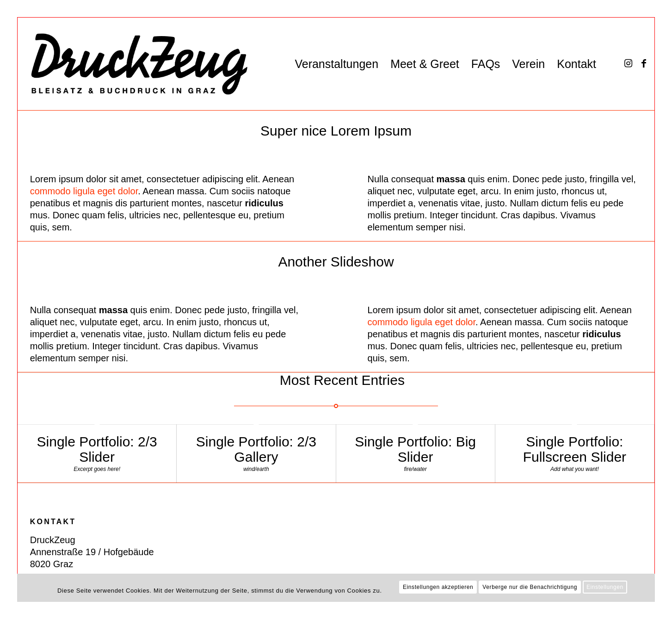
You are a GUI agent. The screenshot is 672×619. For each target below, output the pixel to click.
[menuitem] (336, 64)
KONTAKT (53, 522)
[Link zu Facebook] (644, 63)
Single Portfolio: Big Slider (415, 449)
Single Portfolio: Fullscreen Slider (575, 449)
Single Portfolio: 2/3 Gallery (256, 449)
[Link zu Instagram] (628, 63)
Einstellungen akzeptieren (438, 587)
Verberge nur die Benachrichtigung (530, 587)
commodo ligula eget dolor (84, 191)
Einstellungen (605, 587)
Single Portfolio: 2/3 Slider (97, 449)
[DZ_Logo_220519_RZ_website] (133, 64)
